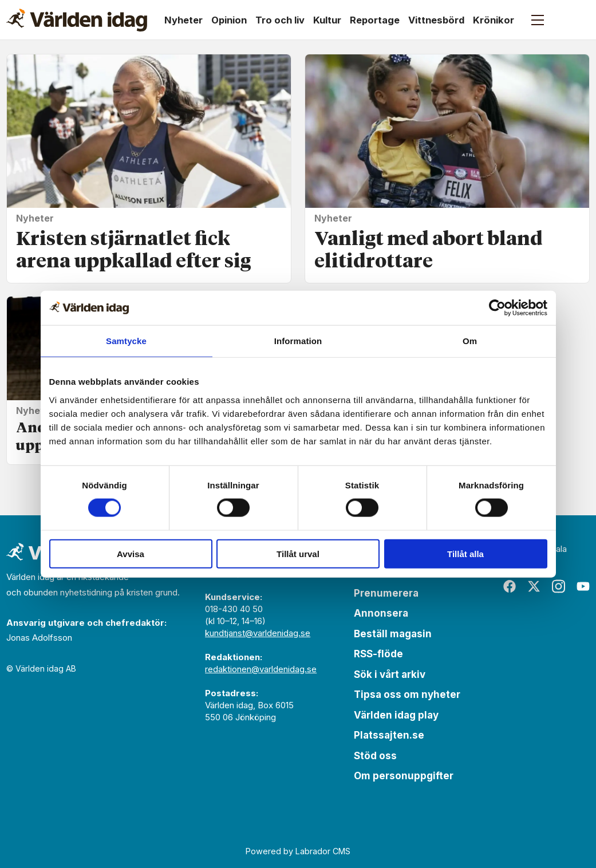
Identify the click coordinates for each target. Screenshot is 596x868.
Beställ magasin (393, 634)
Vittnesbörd (436, 20)
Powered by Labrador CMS (298, 851)
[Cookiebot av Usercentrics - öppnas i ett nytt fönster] (497, 308)
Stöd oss (375, 756)
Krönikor (494, 20)
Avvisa (131, 553)
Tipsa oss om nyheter (407, 695)
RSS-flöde (378, 654)
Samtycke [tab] (126, 341)
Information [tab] (298, 341)
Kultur (327, 20)
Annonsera (381, 613)
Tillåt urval (298, 553)
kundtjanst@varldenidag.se (258, 633)
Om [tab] (470, 341)
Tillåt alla (465, 553)
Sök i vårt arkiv (390, 674)
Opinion (229, 20)
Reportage (375, 20)
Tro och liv (280, 20)
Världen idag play (396, 715)
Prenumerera (386, 593)
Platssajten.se (389, 735)
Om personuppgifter (404, 776)
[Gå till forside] (77, 20)
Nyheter (183, 20)
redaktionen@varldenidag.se (261, 669)
